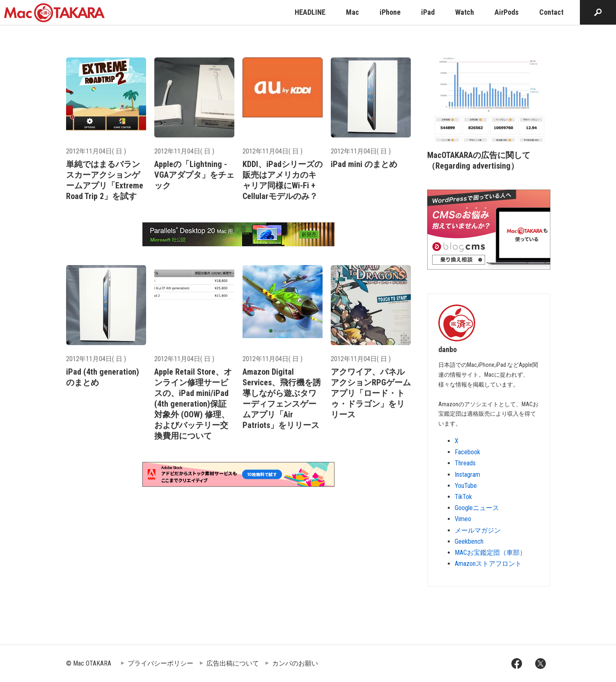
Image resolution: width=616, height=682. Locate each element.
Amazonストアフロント (488, 564)
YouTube (466, 486)
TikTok (463, 497)
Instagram (467, 475)
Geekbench (469, 541)
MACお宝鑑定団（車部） (490, 553)
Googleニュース (477, 508)
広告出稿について (233, 663)
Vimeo (463, 519)
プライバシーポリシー (160, 663)
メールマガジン (478, 530)
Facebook (467, 452)
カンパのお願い (295, 663)
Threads (465, 463)
